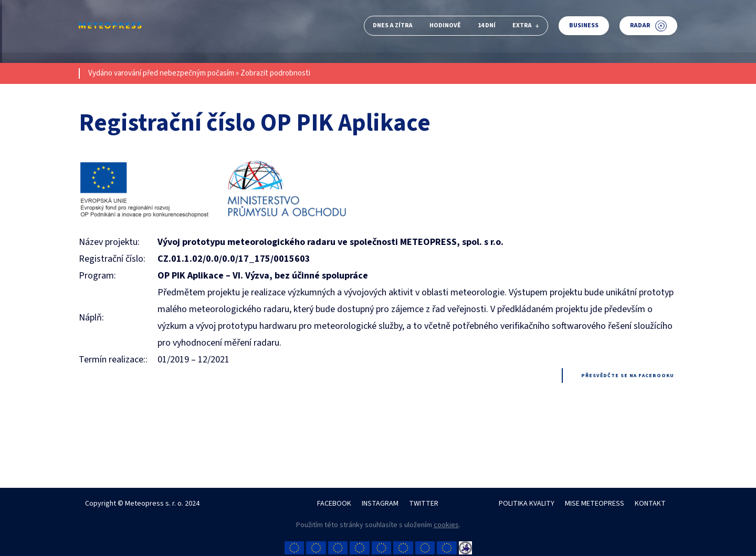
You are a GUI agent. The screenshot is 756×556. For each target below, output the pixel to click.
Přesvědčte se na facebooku (628, 376)
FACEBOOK (334, 504)
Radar (648, 26)
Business (584, 25)
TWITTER (424, 504)
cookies (446, 525)
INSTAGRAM (380, 504)
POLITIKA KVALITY (527, 504)
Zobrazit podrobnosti (275, 73)
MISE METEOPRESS (595, 504)
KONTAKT (650, 504)
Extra (526, 25)
